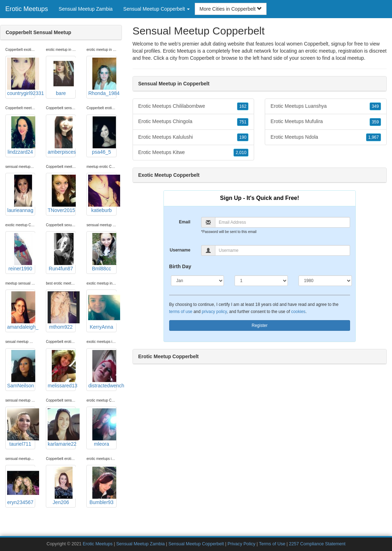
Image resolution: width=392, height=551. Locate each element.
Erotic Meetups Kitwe (194, 153)
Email (185, 222)
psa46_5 (102, 136)
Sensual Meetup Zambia (86, 9)
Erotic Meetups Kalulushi (194, 137)
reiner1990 (21, 252)
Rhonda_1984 (102, 77)
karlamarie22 (62, 428)
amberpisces (62, 136)
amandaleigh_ (21, 311)
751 (243, 122)
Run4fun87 (62, 252)
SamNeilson (21, 369)
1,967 (374, 137)
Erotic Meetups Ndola (326, 137)
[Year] (325, 281)
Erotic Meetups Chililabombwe (194, 106)
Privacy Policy (241, 544)
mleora (102, 428)
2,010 (241, 153)
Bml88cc (102, 252)
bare (62, 77)
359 (375, 122)
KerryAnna (102, 311)
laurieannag (21, 194)
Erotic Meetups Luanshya (326, 106)
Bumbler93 (102, 486)
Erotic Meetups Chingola (194, 122)
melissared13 (62, 369)
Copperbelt (202, 58)
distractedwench (102, 369)
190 (243, 137)
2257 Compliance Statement (317, 544)
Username (180, 250)
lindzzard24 (21, 136)
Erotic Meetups (27, 9)
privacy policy (214, 312)
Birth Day (180, 266)
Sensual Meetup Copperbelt (196, 544)
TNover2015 (62, 194)
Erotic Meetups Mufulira (326, 122)
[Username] (283, 250)
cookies (298, 312)
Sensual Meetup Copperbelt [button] (157, 9)
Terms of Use (272, 544)
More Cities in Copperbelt (231, 9)
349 (375, 106)
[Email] (283, 222)
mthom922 (62, 311)
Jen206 (62, 486)
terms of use (181, 312)
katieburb (102, 194)
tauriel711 (21, 428)
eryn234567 (21, 486)
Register (260, 325)
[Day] (261, 281)
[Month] (198, 281)
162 (243, 106)
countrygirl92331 (21, 77)
